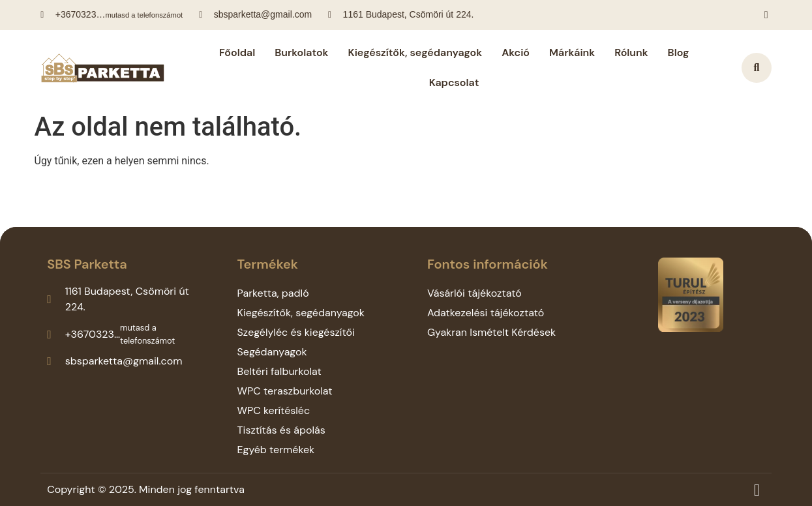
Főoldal (237, 52)
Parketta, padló (273, 293)
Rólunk (631, 52)
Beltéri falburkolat (279, 371)
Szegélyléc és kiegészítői (296, 332)
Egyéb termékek (276, 450)
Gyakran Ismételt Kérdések (491, 332)
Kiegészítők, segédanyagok (415, 52)
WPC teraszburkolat (285, 391)
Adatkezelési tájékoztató (486, 313)
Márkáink (572, 52)
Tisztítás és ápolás (281, 430)
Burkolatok (301, 52)
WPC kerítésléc (274, 410)
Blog (679, 52)
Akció (516, 52)
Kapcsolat (454, 82)
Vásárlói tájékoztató (474, 293)
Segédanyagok (272, 352)
